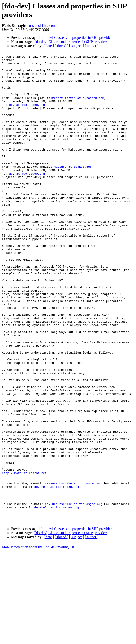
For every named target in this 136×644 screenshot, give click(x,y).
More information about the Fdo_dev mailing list (38, 640)
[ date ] (49, 46)
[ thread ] (62, 46)
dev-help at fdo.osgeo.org (56, 573)
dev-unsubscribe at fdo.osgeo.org (74, 569)
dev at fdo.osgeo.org (27, 115)
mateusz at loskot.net (73, 189)
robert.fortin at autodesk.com (78, 107)
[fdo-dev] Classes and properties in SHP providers (76, 38)
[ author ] (92, 46)
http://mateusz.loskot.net (24, 557)
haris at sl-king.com (41, 26)
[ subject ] (77, 46)
